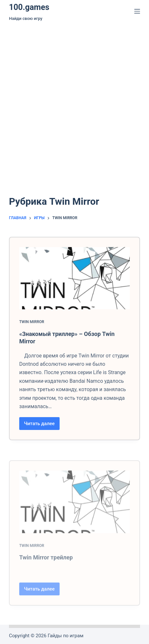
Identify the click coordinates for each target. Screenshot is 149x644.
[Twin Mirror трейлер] (74, 519)
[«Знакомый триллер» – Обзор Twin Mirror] (74, 282)
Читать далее (42, 429)
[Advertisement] (74, 100)
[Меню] (137, 11)
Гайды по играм (66, 636)
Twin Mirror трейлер (46, 575)
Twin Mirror (32, 326)
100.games (29, 7)
